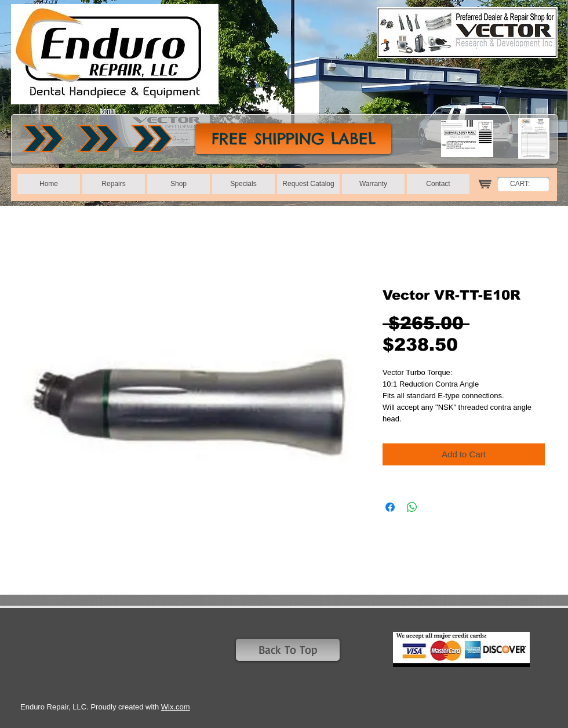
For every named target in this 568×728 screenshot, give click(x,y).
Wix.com (176, 707)
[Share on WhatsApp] (412, 507)
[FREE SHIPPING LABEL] (293, 139)
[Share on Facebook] (390, 507)
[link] (526, 184)
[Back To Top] (288, 650)
